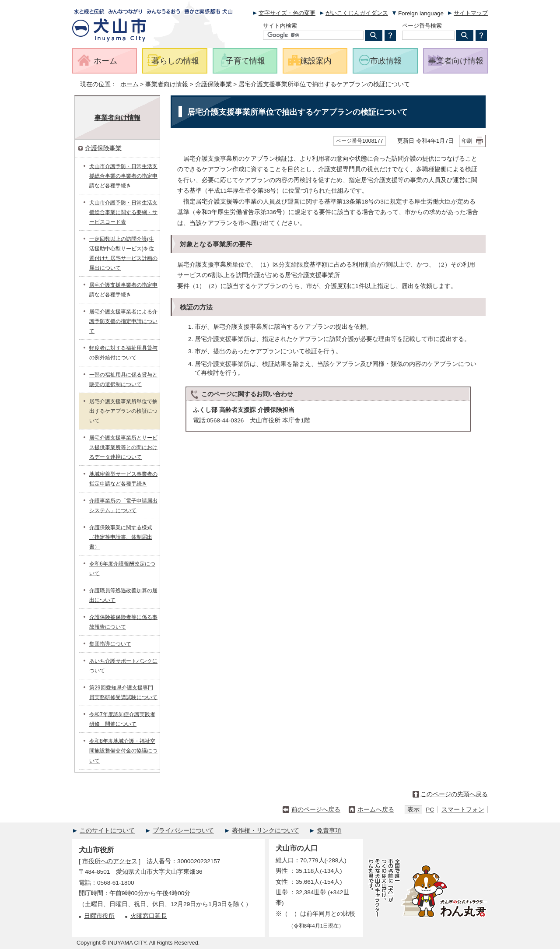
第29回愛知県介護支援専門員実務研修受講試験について (123, 692)
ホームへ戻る (376, 810)
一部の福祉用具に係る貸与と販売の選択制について (123, 380)
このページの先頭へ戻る (454, 794)
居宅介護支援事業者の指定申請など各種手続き (123, 290)
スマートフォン (463, 810)
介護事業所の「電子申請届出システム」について (123, 506)
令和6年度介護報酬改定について (122, 569)
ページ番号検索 (422, 26)
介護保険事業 (213, 84)
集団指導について (110, 644)
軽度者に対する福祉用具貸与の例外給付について (123, 353)
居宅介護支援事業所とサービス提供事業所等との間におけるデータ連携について (123, 447)
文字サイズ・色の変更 (287, 13)
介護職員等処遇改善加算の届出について (123, 595)
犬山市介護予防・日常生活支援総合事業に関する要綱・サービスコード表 (123, 212)
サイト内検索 (280, 26)
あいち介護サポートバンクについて (123, 666)
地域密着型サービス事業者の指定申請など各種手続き (123, 479)
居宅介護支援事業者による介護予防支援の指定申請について (123, 321)
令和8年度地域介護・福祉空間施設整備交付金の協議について (123, 751)
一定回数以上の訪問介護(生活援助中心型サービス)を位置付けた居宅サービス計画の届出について (123, 253)
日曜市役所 (99, 916)
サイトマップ (471, 13)
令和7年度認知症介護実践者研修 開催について (122, 719)
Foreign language (421, 13)
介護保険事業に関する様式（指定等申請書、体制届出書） (121, 537)
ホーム (129, 84)
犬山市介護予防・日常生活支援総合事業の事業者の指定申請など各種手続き (123, 176)
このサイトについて (107, 831)
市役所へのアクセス (110, 861)
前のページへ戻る (316, 810)
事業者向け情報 (167, 84)
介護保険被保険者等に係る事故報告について (123, 622)
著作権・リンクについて (266, 831)
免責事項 (329, 831)
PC (430, 810)
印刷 (467, 141)
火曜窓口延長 (149, 916)
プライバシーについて (183, 831)
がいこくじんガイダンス (357, 13)
